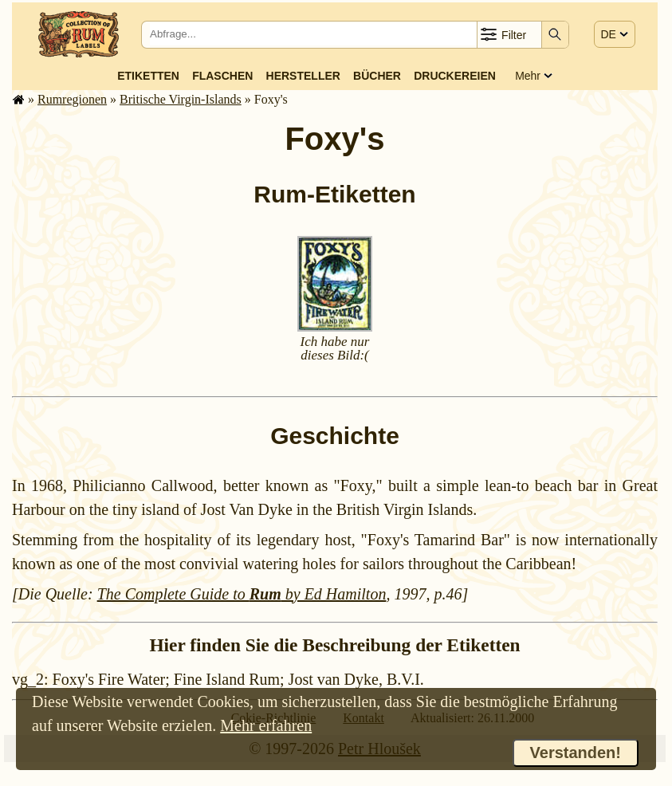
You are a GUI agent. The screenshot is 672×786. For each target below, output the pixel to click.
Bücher (377, 76)
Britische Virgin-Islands (181, 99)
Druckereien (455, 76)
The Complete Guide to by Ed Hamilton (242, 594)
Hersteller (303, 76)
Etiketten (148, 76)
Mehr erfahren (266, 725)
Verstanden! (576, 753)
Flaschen (222, 76)
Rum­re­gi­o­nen (72, 99)
